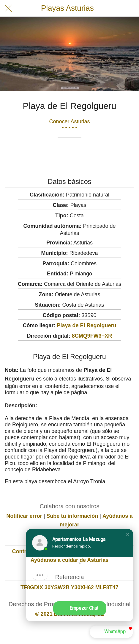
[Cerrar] (8, 8)
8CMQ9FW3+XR (92, 336)
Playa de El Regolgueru (86, 325)
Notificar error (24, 516)
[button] (128, 534)
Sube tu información (72, 516)
